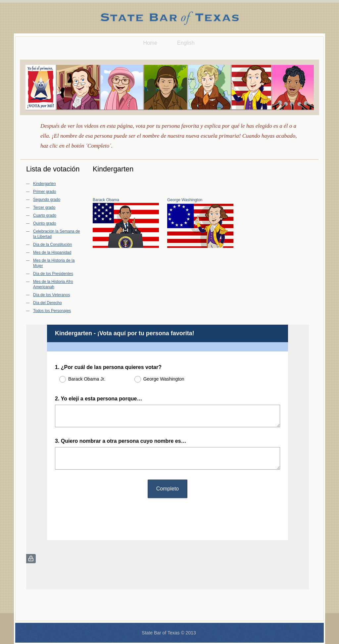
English (186, 43)
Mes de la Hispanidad (52, 253)
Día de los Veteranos (51, 295)
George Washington (185, 200)
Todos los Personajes (52, 311)
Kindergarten (45, 184)
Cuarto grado (45, 215)
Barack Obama (106, 200)
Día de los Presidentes (53, 274)
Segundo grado (47, 200)
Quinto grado (45, 223)
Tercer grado (44, 207)
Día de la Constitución (52, 245)
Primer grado (45, 192)
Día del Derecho (48, 303)
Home (150, 43)
